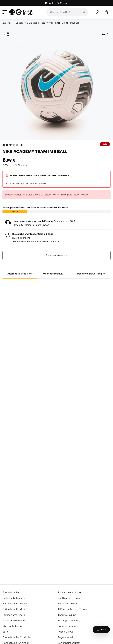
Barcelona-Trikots (68, 603)
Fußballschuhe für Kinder (17, 637)
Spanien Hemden (68, 626)
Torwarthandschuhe (69, 592)
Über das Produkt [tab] (53, 274)
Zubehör (7, 23)
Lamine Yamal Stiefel (14, 615)
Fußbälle (19, 23)
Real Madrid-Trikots (69, 598)
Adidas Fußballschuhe (15, 620)
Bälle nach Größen (36, 23)
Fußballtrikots (65, 632)
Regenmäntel (65, 637)
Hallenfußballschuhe (14, 598)
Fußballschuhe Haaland (16, 603)
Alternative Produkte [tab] (20, 274)
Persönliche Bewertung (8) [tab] (90, 274)
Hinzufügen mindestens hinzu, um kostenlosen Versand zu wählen (35, 208)
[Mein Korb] (106, 12)
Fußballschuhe (11, 592)
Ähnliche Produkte (56, 255)
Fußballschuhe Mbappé (16, 609)
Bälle (5, 632)
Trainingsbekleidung (69, 620)
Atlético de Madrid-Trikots (72, 609)
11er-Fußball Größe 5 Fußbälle (64, 23)
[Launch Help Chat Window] (101, 630)
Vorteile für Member (57, 3)
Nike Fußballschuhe (13, 626)
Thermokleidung (67, 615)
